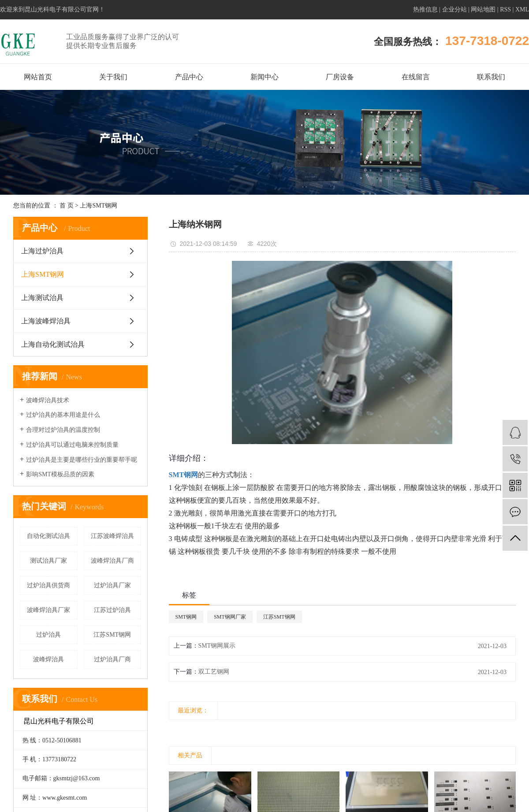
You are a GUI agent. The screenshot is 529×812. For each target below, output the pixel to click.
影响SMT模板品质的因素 (60, 474)
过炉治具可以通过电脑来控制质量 (72, 445)
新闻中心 (264, 77)
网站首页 (38, 77)
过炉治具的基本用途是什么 (63, 415)
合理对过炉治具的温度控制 (63, 430)
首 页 (67, 206)
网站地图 (483, 9)
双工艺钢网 (214, 672)
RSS (505, 9)
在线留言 (416, 77)
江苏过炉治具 (112, 610)
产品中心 (189, 77)
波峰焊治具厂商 (112, 561)
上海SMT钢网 (99, 206)
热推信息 (425, 9)
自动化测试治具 (48, 536)
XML (522, 9)
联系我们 (491, 77)
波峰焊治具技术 (48, 400)
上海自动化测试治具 (53, 344)
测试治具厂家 (48, 561)
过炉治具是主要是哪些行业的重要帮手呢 (82, 460)
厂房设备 (340, 77)
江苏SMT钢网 (112, 635)
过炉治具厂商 (112, 659)
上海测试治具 (42, 298)
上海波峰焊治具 (46, 321)
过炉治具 (48, 635)
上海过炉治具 (42, 251)
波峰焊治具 (48, 659)
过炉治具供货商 (48, 585)
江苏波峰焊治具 (112, 536)
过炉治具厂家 (112, 585)
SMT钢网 (186, 617)
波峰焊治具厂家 (48, 610)
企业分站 (454, 9)
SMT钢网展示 (217, 646)
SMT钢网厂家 (230, 617)
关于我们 (113, 77)
